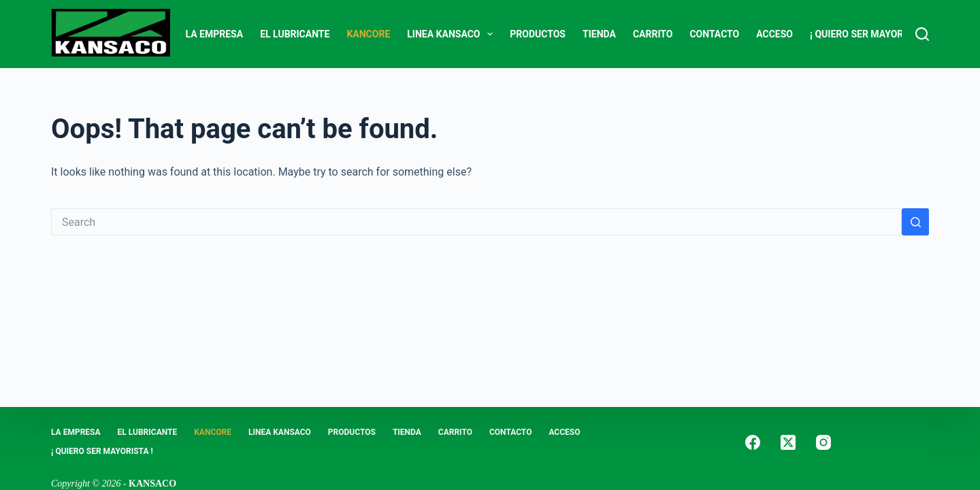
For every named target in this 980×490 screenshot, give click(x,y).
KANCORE (368, 34)
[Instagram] (823, 442)
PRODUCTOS (538, 34)
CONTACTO (714, 34)
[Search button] (915, 222)
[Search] (922, 34)
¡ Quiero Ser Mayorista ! (869, 34)
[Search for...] (476, 222)
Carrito (653, 34)
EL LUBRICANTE (295, 34)
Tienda (599, 34)
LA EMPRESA (215, 34)
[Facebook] (753, 442)
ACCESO (774, 34)
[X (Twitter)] (788, 442)
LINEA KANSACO (453, 34)
